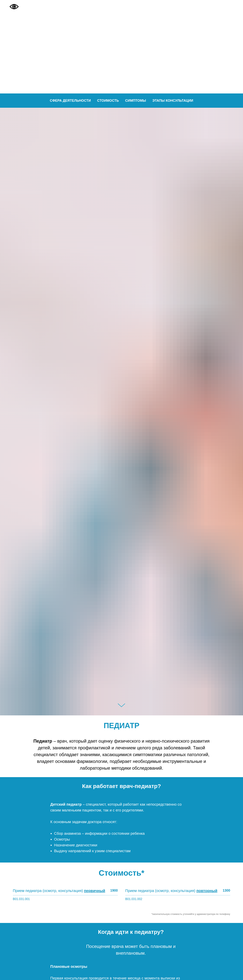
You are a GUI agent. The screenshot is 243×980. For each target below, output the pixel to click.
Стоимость (108, 101)
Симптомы (136, 101)
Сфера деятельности (70, 101)
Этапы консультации (173, 101)
